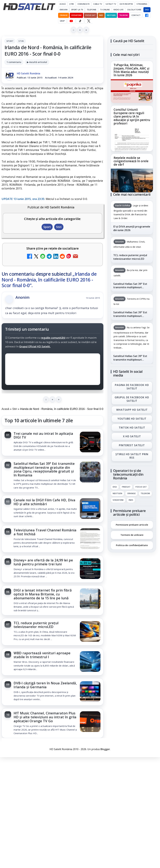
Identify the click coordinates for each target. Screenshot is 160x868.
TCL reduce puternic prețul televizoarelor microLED (36, 625)
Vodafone (76, 15)
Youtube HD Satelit (132, 419)
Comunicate (84, 4)
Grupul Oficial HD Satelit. (35, 346)
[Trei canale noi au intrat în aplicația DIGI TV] (90, 442)
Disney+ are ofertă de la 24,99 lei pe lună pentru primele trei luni (43, 562)
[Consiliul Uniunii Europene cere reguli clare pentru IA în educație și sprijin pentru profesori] (132, 139)
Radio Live (119, 10)
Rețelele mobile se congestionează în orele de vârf (131, 161)
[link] (52, 442)
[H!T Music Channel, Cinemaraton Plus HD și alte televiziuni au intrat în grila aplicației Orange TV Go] (90, 722)
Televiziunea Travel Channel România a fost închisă (45, 532)
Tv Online (105, 10)
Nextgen (111, 15)
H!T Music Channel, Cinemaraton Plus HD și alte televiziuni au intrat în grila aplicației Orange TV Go (45, 717)
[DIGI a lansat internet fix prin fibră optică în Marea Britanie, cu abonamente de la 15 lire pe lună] (90, 599)
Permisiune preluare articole (132, 524)
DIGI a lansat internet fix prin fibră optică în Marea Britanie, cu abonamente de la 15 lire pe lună (43, 594)
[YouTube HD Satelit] (71, 21)
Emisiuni (64, 10)
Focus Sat (90, 15)
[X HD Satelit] (89, 21)
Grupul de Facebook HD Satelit (132, 399)
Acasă (63, 4)
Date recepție (126, 4)
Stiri (21, 41)
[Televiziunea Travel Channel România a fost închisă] (90, 539)
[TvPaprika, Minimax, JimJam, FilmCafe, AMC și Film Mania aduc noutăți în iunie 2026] (132, 91)
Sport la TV (77, 10)
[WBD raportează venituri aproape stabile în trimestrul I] (90, 662)
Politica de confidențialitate (132, 545)
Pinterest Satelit (132, 445)
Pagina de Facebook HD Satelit (132, 387)
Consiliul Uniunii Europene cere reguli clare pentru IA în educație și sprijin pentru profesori (132, 117)
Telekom (123, 15)
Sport (10, 41)
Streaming (142, 4)
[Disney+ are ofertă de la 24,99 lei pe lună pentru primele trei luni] (90, 569)
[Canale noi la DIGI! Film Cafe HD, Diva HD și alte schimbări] (90, 509)
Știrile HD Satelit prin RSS (132, 456)
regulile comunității (53, 338)
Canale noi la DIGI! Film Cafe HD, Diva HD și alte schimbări (44, 502)
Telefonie (91, 10)
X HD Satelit (132, 437)
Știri (72, 4)
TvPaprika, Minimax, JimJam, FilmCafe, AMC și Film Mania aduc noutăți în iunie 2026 (131, 70)
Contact (136, 15)
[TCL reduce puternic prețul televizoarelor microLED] (90, 632)
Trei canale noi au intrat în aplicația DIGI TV (43, 435)
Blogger (105, 749)
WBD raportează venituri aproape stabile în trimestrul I (42, 655)
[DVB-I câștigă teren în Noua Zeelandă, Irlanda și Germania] (90, 692)
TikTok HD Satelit (132, 428)
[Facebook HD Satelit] (147, 15)
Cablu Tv (98, 4)
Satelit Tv (111, 4)
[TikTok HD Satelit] (80, 21)
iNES (101, 15)
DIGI (147, 10)
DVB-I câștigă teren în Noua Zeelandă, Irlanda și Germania (45, 685)
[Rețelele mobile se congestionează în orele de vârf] (132, 181)
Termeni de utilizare (132, 535)
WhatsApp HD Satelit (132, 410)
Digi (115, 487)
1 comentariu (14, 62)
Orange (64, 15)
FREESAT (126, 487)
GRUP (62, 21)
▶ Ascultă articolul (37, 62)
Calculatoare (134, 10)
